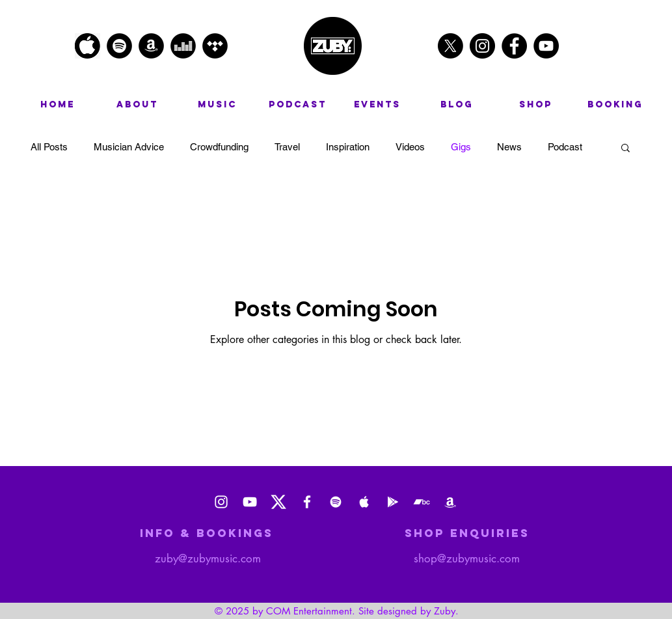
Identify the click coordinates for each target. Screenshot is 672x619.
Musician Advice (129, 147)
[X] (450, 46)
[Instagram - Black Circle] (482, 46)
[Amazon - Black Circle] (151, 46)
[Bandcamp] (422, 502)
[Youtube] (250, 502)
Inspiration (348, 147)
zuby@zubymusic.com (208, 558)
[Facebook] (307, 502)
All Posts (49, 147)
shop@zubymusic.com (467, 558)
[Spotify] (336, 502)
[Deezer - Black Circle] (183, 46)
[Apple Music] (364, 502)
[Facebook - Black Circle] (514, 46)
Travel (287, 147)
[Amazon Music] (450, 502)
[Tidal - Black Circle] (215, 46)
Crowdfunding (219, 147)
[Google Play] (393, 502)
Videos (410, 147)
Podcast (565, 147)
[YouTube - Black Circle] (546, 46)
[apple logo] (87, 46)
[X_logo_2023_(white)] (278, 502)
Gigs (461, 147)
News (509, 147)
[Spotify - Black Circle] (119, 46)
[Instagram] (221, 502)
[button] (625, 149)
